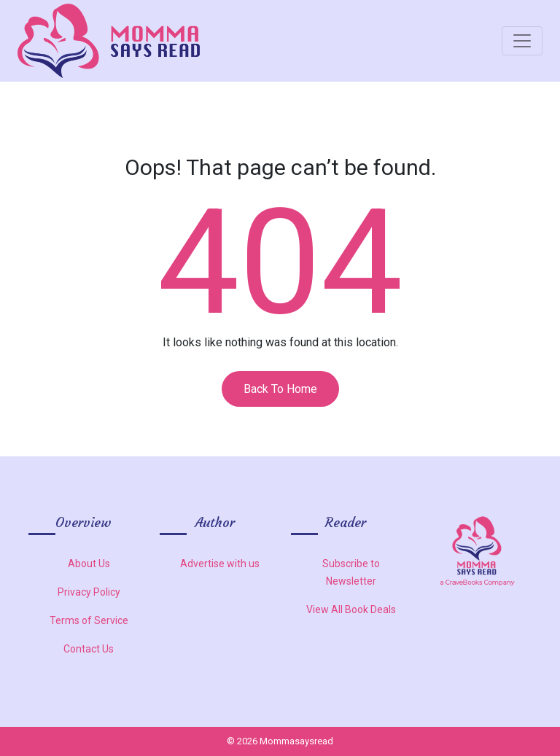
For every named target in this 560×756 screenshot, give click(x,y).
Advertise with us (220, 564)
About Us (89, 564)
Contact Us (89, 649)
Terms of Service (89, 620)
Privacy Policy (89, 592)
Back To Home (280, 389)
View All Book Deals (351, 609)
